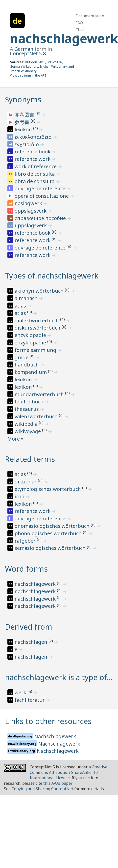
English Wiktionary (53, 66)
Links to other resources (48, 721)
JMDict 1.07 (55, 62)
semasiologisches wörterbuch (51, 548)
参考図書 (25, 115)
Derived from (29, 627)
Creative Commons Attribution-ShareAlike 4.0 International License (69, 772)
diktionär (26, 482)
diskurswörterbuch (38, 328)
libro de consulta (35, 174)
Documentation (90, 16)
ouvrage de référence (41, 188)
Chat (80, 30)
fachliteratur (30, 700)
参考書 (23, 122)
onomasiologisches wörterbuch (53, 526)
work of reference (36, 166)
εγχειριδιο (27, 144)
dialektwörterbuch (37, 321)
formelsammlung (36, 350)
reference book (33, 152)
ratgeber (26, 541)
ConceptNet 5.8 (28, 53)
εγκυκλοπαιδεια (34, 137)
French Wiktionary (23, 71)
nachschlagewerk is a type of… (59, 677)
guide (22, 357)
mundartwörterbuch (40, 394)
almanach (27, 298)
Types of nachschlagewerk (52, 276)
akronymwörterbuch (40, 291)
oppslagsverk (31, 211)
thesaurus (27, 409)
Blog (80, 37)
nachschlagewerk (64, 38)
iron (20, 496)
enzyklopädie (31, 335)
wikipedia (27, 424)
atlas (21, 306)
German (24, 49)
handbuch (27, 365)
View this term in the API (28, 75)
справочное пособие (41, 218)
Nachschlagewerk (55, 736)
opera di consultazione (42, 196)
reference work (33, 159)
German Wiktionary (24, 66)
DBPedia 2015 (35, 62)
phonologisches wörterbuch (49, 533)
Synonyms (23, 99)
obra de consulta (35, 181)
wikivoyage (28, 431)
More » (15, 439)
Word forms (26, 569)
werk (21, 692)
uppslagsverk (31, 225)
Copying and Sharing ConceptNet (42, 789)
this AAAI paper (58, 783)
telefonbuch (30, 402)
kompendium (31, 372)
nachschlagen (32, 642)
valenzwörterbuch (37, 416)
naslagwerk (29, 203)
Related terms (30, 459)
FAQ (79, 23)
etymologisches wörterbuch (48, 489)
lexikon (24, 129)
